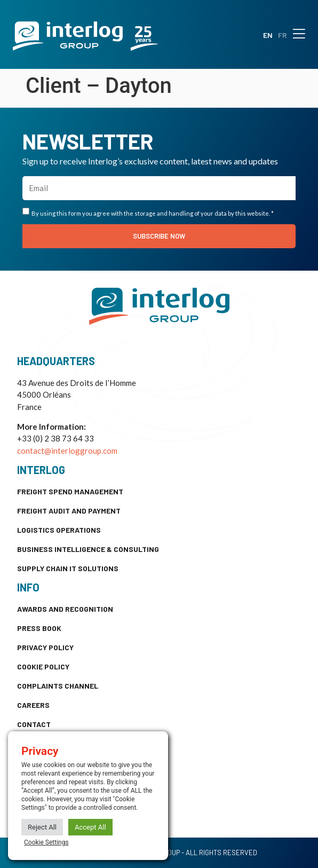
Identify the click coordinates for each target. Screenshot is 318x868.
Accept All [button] (90, 827)
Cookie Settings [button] (46, 842)
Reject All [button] (42, 827)
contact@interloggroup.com (67, 451)
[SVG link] (85, 36)
